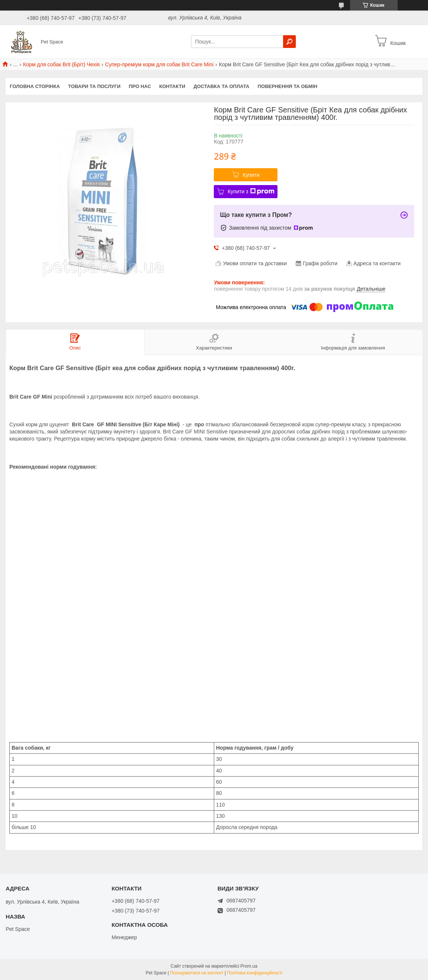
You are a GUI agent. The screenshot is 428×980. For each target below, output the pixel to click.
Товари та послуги (94, 86)
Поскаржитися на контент (197, 973)
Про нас (140, 86)
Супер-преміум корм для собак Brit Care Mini (160, 64)
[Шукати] (289, 42)
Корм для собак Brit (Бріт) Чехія (62, 64)
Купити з (251, 191)
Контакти (172, 86)
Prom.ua (249, 966)
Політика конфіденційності (255, 973)
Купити (251, 175)
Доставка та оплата (221, 86)
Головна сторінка (35, 86)
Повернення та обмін (287, 86)
